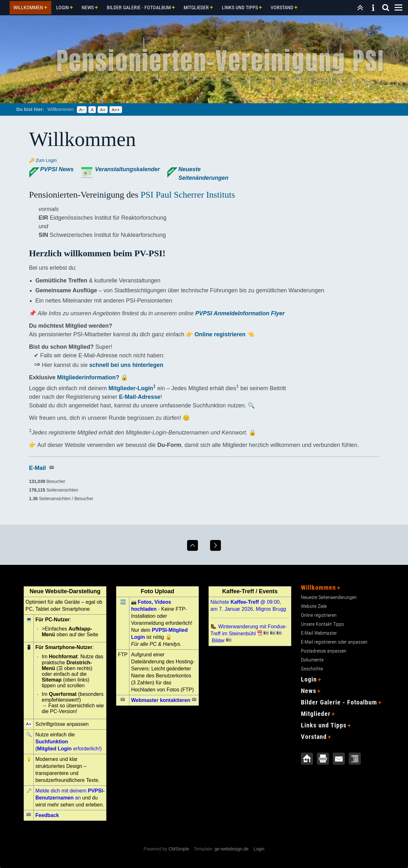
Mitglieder (196, 7)
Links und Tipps (240, 7)
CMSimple (179, 849)
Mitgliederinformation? (89, 377)
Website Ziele (314, 606)
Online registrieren (220, 334)
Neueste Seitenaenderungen (329, 597)
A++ (116, 110)
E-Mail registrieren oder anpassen (334, 642)
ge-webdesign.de (232, 849)
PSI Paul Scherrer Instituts (188, 195)
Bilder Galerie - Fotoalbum (139, 7)
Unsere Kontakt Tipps (322, 624)
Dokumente (312, 660)
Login (62, 7)
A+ (103, 110)
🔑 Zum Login (43, 160)
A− (82, 110)
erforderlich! (68, 749)
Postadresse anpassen (324, 651)
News (88, 7)
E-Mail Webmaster (319, 633)
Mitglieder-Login (131, 388)
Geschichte (312, 669)
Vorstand (282, 7)
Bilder (218, 641)
